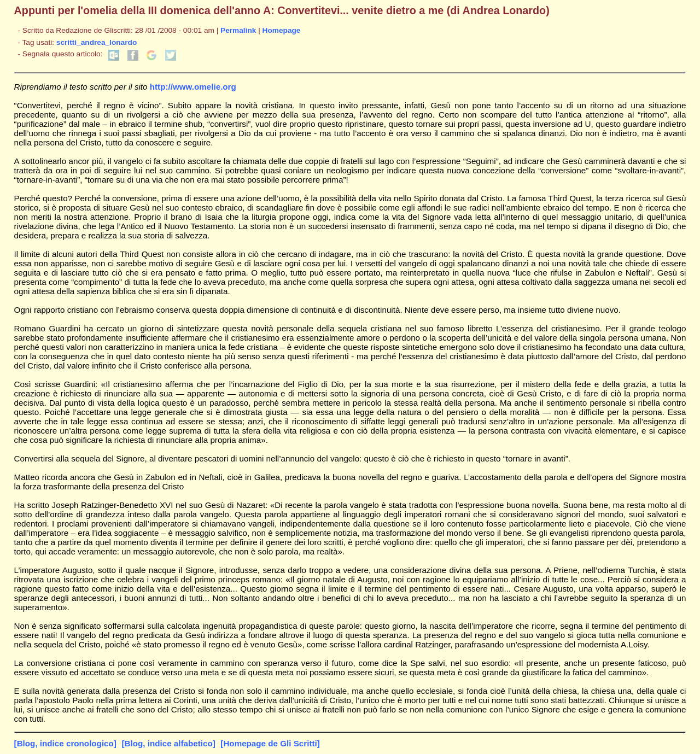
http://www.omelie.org (193, 87)
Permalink (238, 30)
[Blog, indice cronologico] (65, 743)
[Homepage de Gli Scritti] (270, 743)
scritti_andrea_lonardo (97, 42)
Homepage (282, 30)
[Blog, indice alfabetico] (168, 743)
